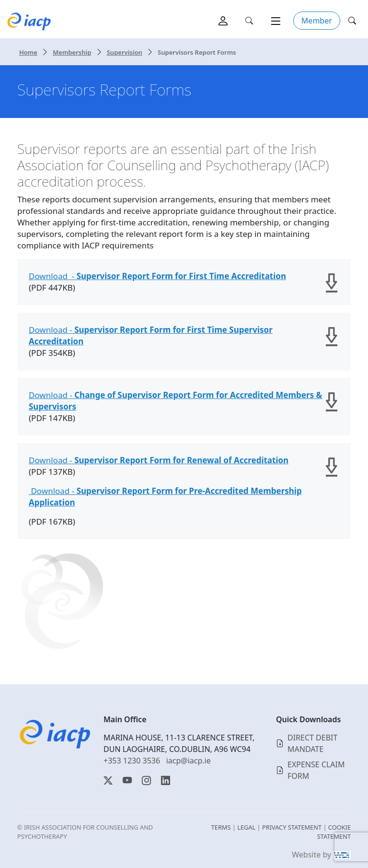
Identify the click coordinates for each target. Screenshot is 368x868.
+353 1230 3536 (132, 761)
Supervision (125, 52)
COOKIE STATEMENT (334, 832)
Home (28, 52)
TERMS (221, 827)
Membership (72, 52)
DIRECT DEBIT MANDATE (312, 743)
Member (317, 21)
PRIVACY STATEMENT (292, 827)
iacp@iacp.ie (189, 761)
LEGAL (246, 827)
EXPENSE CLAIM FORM (316, 770)
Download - (157, 276)
